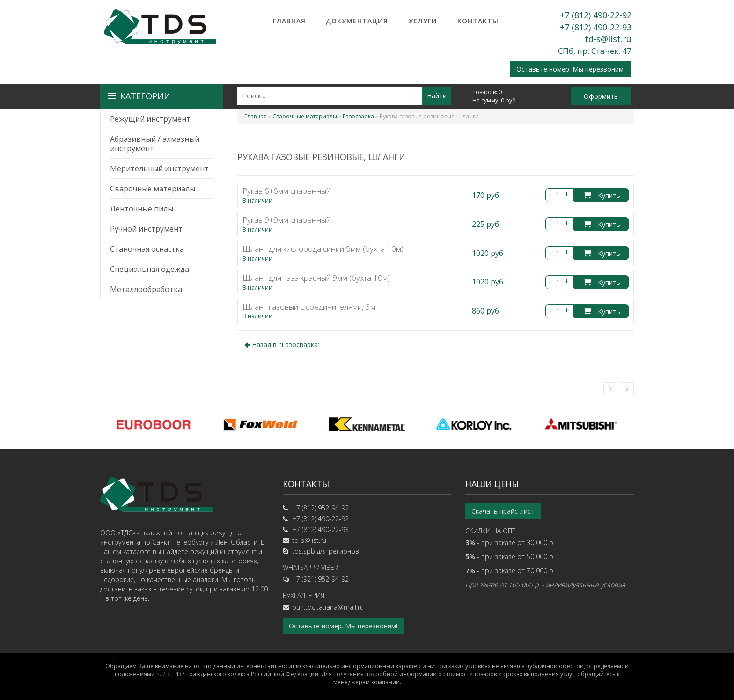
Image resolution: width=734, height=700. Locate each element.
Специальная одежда (150, 269)
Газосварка (358, 116)
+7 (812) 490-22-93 (596, 27)
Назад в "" (283, 345)
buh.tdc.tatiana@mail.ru (328, 607)
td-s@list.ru (608, 39)
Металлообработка (146, 289)
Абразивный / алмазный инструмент (155, 144)
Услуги (423, 21)
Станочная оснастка (147, 249)
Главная (289, 21)
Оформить (601, 96)
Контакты (478, 21)
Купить (602, 195)
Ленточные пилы (142, 209)
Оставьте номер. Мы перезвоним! (571, 69)
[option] (154, 424)
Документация (357, 21)
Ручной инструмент (146, 229)
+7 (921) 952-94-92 (320, 579)
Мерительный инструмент (159, 168)
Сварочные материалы (153, 189)
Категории (139, 96)
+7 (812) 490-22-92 (596, 15)
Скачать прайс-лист (503, 511)
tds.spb (304, 551)
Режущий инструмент (150, 119)
